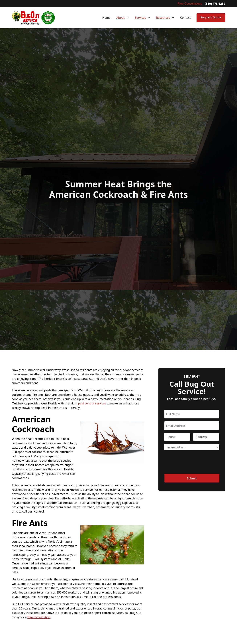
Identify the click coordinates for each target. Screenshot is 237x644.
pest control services (92, 403)
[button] (123, 18)
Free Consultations (190, 4)
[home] (33, 18)
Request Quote (211, 17)
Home (107, 18)
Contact (185, 18)
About (120, 18)
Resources (163, 18)
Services (140, 18)
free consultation (39, 617)
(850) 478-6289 (215, 4)
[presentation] (192, 462)
